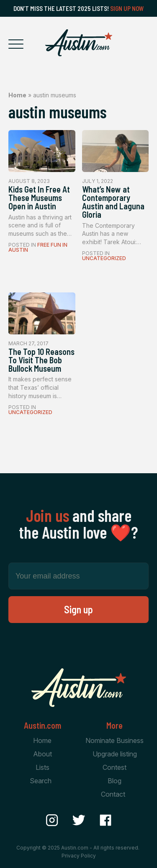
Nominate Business (115, 740)
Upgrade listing (115, 754)
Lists (42, 767)
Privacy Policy (79, 856)
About (42, 754)
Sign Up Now (127, 8)
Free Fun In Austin (38, 247)
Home (17, 95)
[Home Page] (79, 43)
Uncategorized (104, 258)
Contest (115, 767)
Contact (113, 794)
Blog (115, 781)
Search (41, 781)
